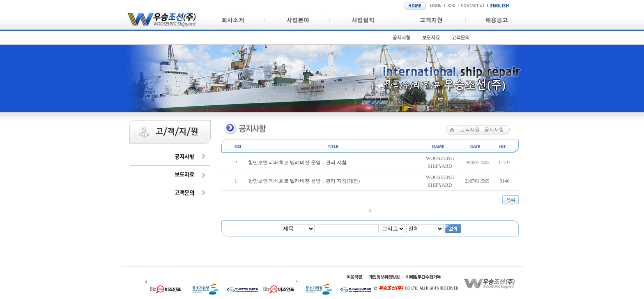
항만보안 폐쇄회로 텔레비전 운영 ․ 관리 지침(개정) (304, 181)
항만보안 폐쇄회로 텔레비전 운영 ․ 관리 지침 (297, 162)
